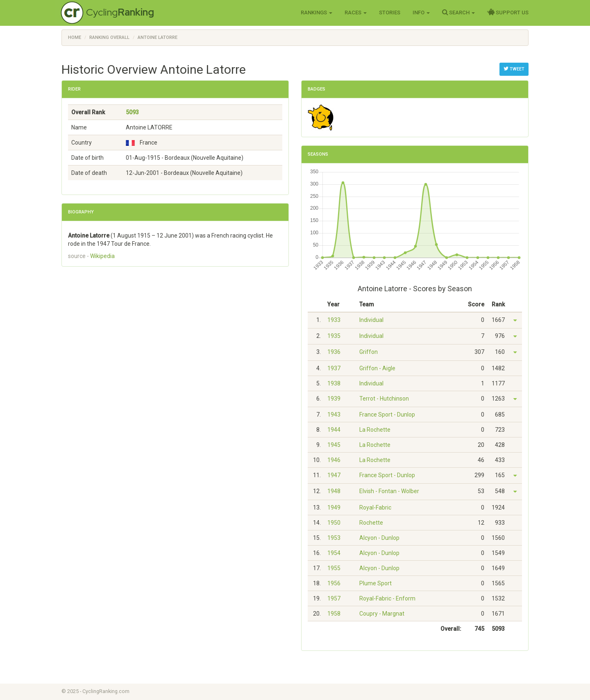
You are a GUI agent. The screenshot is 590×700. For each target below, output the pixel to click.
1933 (334, 320)
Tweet (514, 69)
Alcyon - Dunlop (379, 538)
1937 (334, 368)
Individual (371, 320)
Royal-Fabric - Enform (387, 598)
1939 (334, 399)
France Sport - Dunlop (387, 415)
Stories (390, 12)
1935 (334, 336)
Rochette (371, 523)
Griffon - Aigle (377, 368)
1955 (334, 568)
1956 (334, 583)
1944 (334, 430)
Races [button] (356, 12)
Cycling (120, 12)
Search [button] (458, 12)
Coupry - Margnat (382, 614)
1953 (334, 538)
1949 (334, 507)
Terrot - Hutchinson (384, 399)
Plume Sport (376, 583)
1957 (334, 598)
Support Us (508, 12)
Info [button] (421, 12)
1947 (334, 475)
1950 (334, 523)
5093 (132, 112)
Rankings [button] (317, 12)
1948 (334, 491)
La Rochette (375, 430)
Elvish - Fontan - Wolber (389, 491)
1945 (334, 445)
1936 (334, 352)
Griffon (369, 352)
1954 (334, 553)
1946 (334, 460)
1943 (334, 415)
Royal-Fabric (375, 507)
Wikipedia (102, 256)
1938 (334, 383)
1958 (334, 614)
